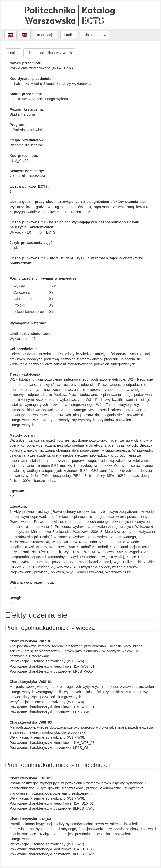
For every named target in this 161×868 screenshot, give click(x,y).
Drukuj (13, 53)
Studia (69, 35)
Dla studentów (95, 35)
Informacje (45, 35)
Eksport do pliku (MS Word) (49, 53)
